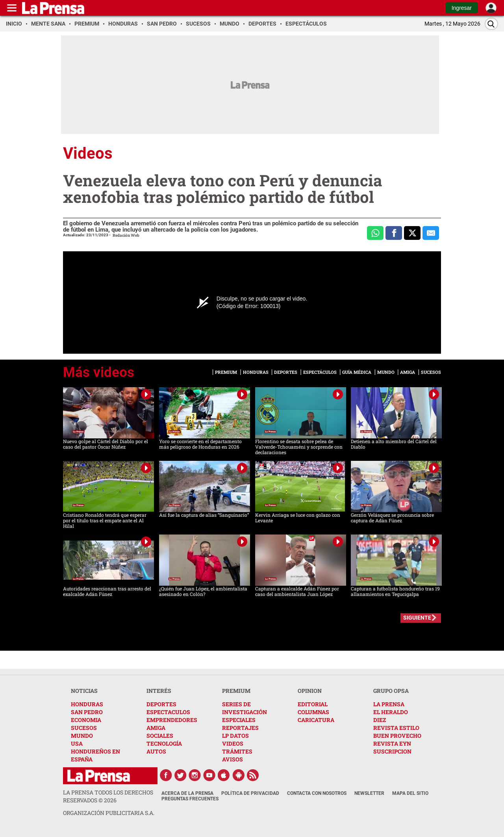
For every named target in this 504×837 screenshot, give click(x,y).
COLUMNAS (313, 712)
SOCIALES (160, 736)
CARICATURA (316, 720)
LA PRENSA (389, 704)
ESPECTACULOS (168, 712)
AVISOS (233, 759)
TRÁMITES (237, 751)
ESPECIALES (239, 720)
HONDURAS (87, 704)
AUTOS (156, 751)
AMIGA (156, 728)
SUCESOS (84, 728)
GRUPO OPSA (391, 691)
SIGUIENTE (417, 618)
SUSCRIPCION (392, 751)
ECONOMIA (86, 720)
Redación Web (126, 235)
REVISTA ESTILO (396, 728)
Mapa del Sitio (410, 793)
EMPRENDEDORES (172, 720)
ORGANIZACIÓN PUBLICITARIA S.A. (109, 813)
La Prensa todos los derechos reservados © (108, 796)
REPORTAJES (240, 728)
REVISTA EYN (392, 743)
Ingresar (462, 8)
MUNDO (82, 736)
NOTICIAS (84, 691)
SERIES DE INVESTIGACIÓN (245, 708)
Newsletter (369, 793)
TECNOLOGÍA (164, 743)
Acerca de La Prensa (187, 793)
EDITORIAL (313, 704)
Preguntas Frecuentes (190, 799)
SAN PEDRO (87, 712)
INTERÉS (159, 691)
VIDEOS (233, 743)
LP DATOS (235, 736)
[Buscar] (491, 24)
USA (77, 743)
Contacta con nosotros (317, 793)
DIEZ (380, 720)
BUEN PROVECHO (397, 736)
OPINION (310, 691)
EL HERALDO (391, 712)
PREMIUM (236, 691)
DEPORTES (161, 704)
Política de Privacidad (250, 793)
